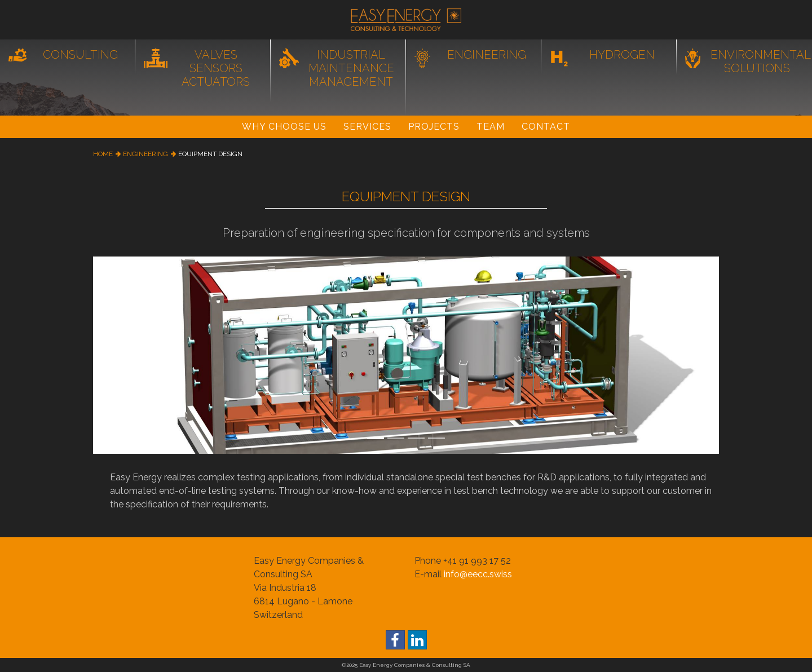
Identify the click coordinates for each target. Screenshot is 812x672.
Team (491, 127)
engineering (145, 154)
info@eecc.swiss (478, 574)
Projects (434, 127)
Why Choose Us (284, 127)
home (103, 154)
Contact (546, 127)
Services (367, 127)
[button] (140, 355)
